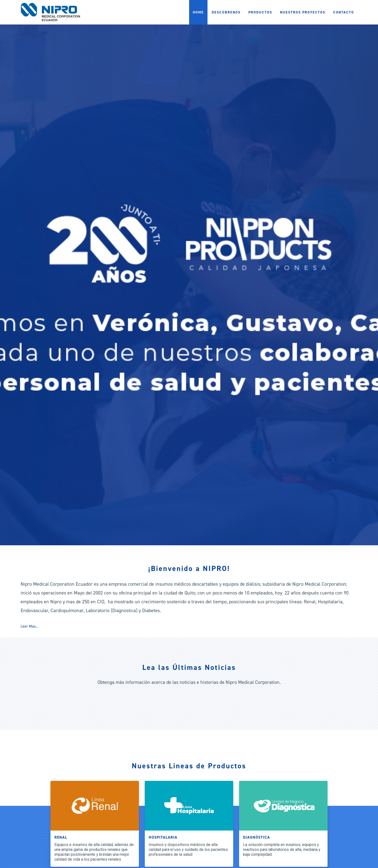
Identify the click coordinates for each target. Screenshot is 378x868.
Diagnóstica (256, 837)
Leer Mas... (30, 626)
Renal (61, 837)
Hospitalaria (163, 837)
